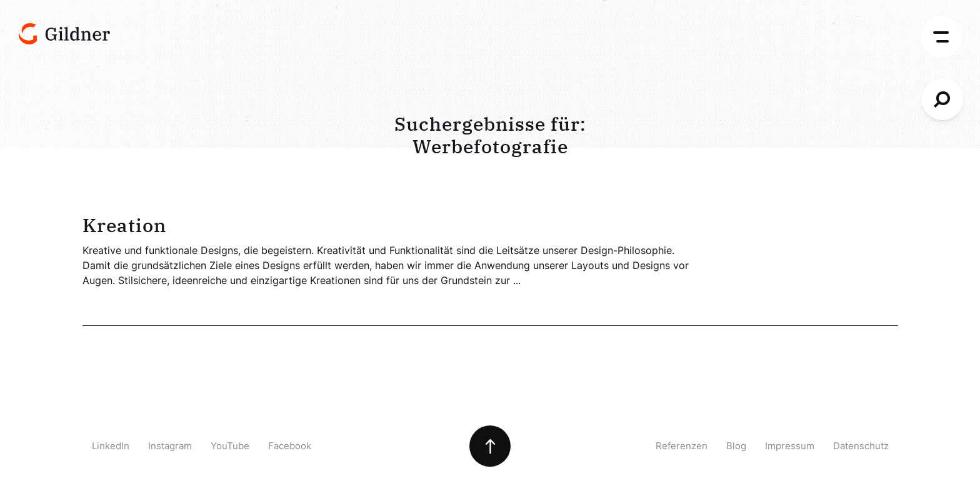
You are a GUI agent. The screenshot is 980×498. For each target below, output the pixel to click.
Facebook (290, 446)
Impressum (790, 446)
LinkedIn (111, 446)
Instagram (170, 446)
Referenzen (682, 446)
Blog (736, 446)
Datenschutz (861, 446)
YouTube (230, 446)
